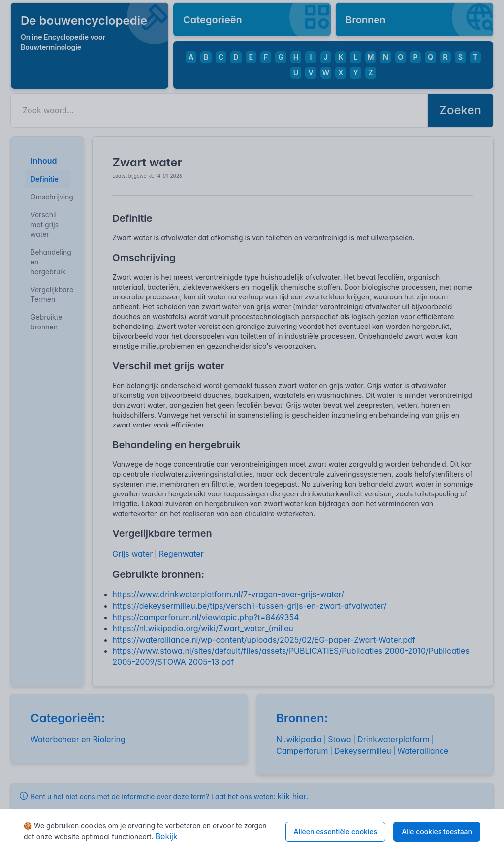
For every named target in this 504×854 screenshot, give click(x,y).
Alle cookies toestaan (437, 832)
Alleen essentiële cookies (336, 832)
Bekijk (167, 836)
